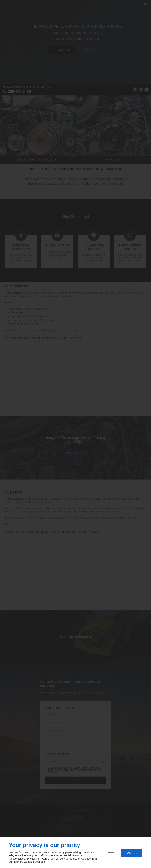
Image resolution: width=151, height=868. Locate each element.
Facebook (39, 862)
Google (28, 862)
